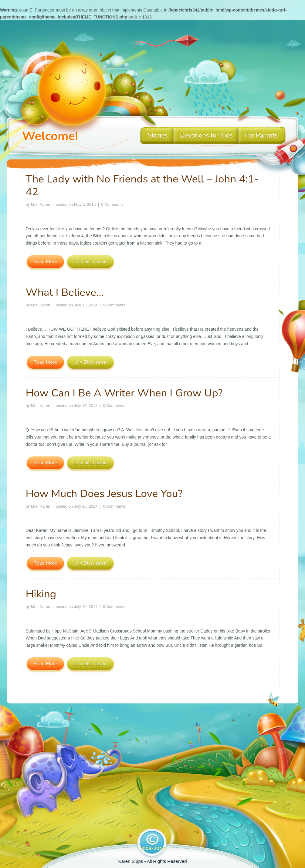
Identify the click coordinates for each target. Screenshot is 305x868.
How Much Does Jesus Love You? (104, 494)
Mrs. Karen (41, 204)
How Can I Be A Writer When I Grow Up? (124, 393)
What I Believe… (65, 292)
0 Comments (112, 204)
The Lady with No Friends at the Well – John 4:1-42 (142, 185)
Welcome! (50, 136)
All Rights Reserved (167, 861)
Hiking (41, 594)
